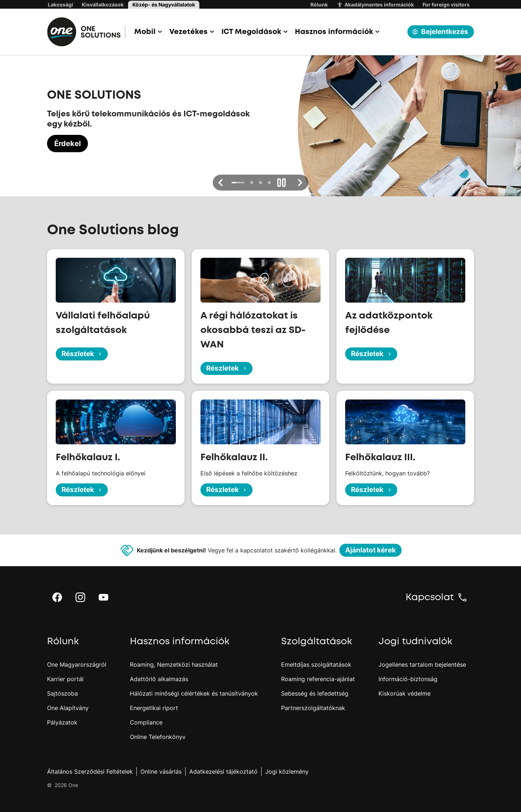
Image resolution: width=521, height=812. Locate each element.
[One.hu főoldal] (86, 32)
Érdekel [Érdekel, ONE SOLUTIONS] (67, 144)
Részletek (82, 354)
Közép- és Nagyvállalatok (164, 5)
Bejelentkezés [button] (440, 32)
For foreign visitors (446, 5)
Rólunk (319, 5)
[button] (147, 32)
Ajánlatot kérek (370, 550)
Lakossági (60, 5)
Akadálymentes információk (375, 5)
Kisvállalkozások (103, 5)
